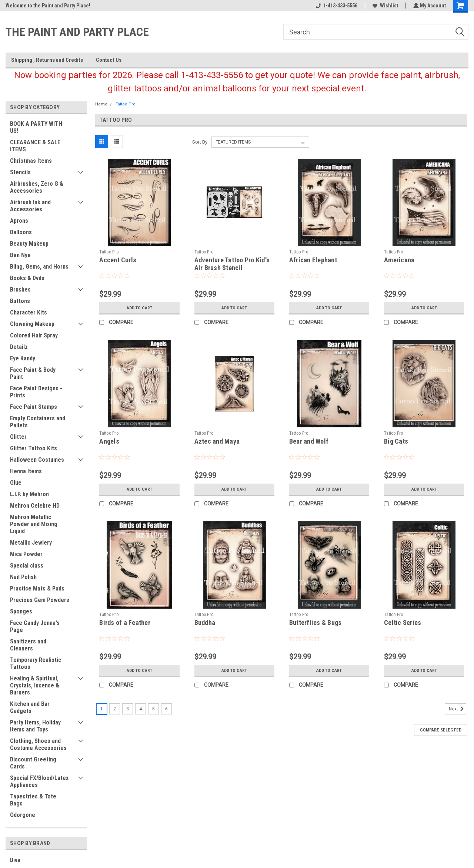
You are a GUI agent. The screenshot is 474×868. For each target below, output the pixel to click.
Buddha (205, 623)
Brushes (20, 290)
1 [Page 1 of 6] (102, 709)
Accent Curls (118, 260)
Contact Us (109, 60)
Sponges (21, 611)
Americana (399, 260)
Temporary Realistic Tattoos (36, 663)
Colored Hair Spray (34, 335)
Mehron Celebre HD (35, 506)
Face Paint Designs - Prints (36, 392)
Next (458, 709)
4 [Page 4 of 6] (141, 709)
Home (101, 104)
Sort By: (200, 142)
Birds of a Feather (125, 623)
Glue (16, 483)
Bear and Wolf (309, 441)
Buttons (20, 301)
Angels (109, 441)
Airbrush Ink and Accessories (30, 206)
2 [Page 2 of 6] (115, 709)
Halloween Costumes (37, 460)
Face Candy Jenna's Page (35, 626)
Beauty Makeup (29, 244)
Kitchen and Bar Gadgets (30, 707)
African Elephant (313, 260)
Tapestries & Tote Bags (33, 800)
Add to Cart (139, 308)
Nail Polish (23, 577)
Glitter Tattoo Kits (34, 448)
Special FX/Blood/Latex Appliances (39, 781)
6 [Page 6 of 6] (166, 709)
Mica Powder (26, 554)
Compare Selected (441, 730)
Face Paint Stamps (34, 407)
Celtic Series (403, 623)
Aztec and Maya (217, 441)
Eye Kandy (23, 358)
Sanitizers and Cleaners (28, 645)
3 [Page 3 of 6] (128, 709)
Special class (27, 566)
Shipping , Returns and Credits (47, 60)
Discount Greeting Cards (33, 763)
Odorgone (23, 815)
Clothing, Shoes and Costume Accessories (38, 744)
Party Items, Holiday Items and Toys (35, 726)
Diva (15, 860)
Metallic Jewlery (31, 543)
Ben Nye (20, 255)
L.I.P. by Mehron (29, 494)
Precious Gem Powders (40, 600)
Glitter (18, 437)
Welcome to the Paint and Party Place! (48, 6)
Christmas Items (31, 161)
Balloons (21, 232)
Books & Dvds (27, 278)
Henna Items (26, 471)
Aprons (19, 221)
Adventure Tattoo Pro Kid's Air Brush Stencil (232, 264)
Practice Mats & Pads (37, 588)
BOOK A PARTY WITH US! (36, 127)
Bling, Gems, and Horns (39, 267)
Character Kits (29, 312)
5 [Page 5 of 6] (153, 709)
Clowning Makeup (32, 324)
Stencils (20, 172)
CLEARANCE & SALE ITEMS (35, 146)
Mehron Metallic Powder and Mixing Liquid (34, 524)
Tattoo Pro (126, 104)
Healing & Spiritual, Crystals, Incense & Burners (35, 685)
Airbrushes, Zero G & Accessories (37, 187)
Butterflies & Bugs (316, 623)
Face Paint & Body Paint (33, 373)
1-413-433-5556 (336, 6)
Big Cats (396, 441)
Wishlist (385, 6)
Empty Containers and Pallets (38, 422)
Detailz (19, 347)
